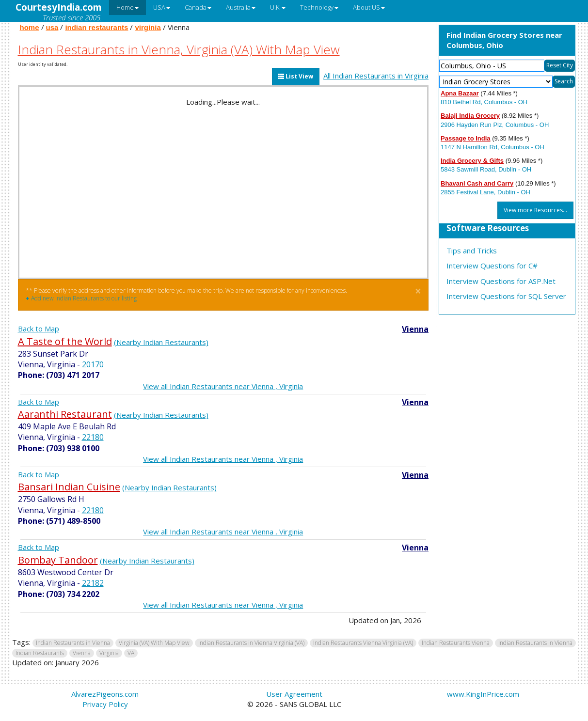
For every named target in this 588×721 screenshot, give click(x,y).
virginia (148, 27)
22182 (93, 583)
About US (369, 7)
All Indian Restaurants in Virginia (376, 76)
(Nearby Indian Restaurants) (161, 342)
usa (52, 27)
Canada (198, 7)
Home (127, 7)
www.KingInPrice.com (483, 694)
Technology (319, 7)
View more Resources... (535, 210)
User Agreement (294, 694)
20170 (93, 364)
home (30, 27)
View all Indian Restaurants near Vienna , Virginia (223, 386)
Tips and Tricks (472, 251)
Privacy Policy (105, 704)
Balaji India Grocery (470, 116)
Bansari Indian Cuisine (69, 487)
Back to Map (39, 329)
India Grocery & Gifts (472, 161)
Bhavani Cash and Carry (477, 183)
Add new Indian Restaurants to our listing (81, 298)
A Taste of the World (65, 341)
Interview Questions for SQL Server (506, 296)
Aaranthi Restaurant (65, 414)
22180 (93, 437)
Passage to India (466, 138)
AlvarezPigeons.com (105, 694)
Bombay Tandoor (58, 560)
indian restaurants (96, 27)
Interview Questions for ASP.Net (501, 281)
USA (162, 7)
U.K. (278, 7)
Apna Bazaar (460, 93)
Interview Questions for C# (492, 266)
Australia (241, 7)
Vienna (415, 329)
